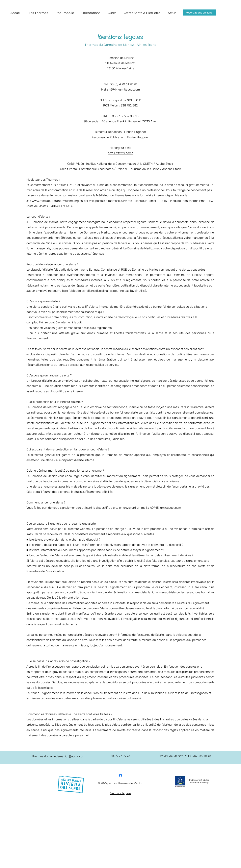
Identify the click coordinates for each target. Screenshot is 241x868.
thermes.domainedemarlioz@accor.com (59, 756)
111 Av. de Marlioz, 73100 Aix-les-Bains (186, 756)
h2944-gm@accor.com (124, 90)
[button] (38, 13)
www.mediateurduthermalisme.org (55, 201)
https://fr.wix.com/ (120, 153)
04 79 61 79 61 (120, 756)
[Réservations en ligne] (199, 13)
